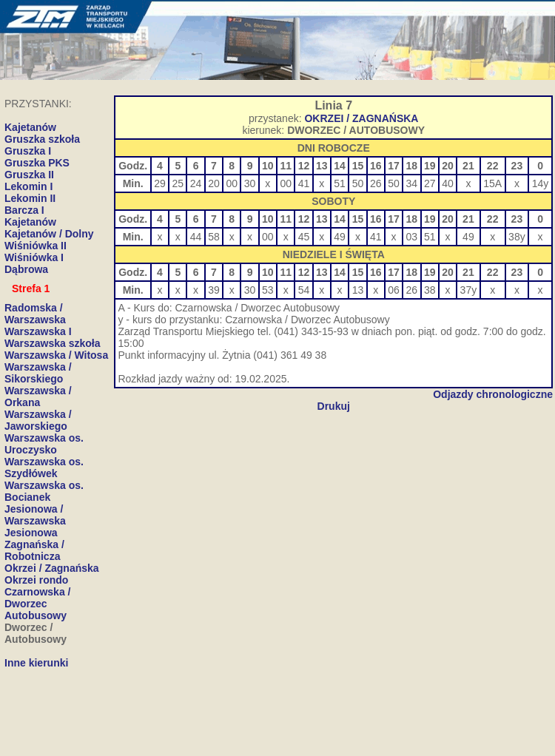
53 (268, 290)
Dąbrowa (26, 269)
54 (304, 290)
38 (430, 290)
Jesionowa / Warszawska (35, 515)
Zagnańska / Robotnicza (34, 550)
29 (160, 183)
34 (412, 183)
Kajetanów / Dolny (49, 234)
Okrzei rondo (36, 580)
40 (448, 183)
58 (214, 237)
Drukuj (334, 406)
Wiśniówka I (34, 257)
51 (340, 183)
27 (430, 183)
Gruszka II (29, 175)
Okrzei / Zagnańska (52, 568)
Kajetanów (30, 222)
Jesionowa (31, 533)
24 (196, 183)
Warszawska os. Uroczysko (44, 444)
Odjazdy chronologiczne (493, 394)
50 (358, 183)
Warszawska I (38, 331)
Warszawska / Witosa (56, 355)
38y (517, 237)
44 (196, 237)
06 (394, 290)
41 (304, 183)
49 (340, 237)
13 (358, 290)
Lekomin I (28, 186)
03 (412, 237)
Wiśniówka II (36, 246)
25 (178, 183)
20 (214, 183)
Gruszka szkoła (42, 139)
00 (232, 183)
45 (304, 237)
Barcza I (24, 210)
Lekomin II (30, 198)
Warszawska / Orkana (38, 396)
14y (541, 183)
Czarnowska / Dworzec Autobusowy (37, 604)
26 (376, 183)
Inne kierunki (36, 663)
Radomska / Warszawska (35, 314)
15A (492, 183)
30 (250, 183)
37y (469, 290)
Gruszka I (28, 151)
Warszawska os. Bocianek (44, 491)
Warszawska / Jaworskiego (38, 420)
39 (214, 290)
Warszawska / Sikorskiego (38, 373)
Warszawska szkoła (52, 343)
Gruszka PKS (37, 163)
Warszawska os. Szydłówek (44, 468)
